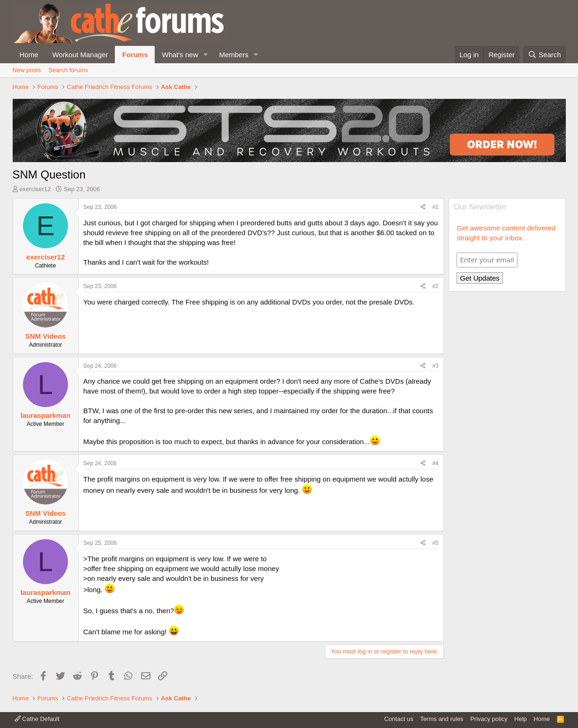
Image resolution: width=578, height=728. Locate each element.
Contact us (398, 719)
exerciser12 (35, 189)
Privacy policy (489, 719)
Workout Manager (80, 55)
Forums (135, 55)
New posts (27, 70)
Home (29, 55)
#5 (435, 543)
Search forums (68, 70)
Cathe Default (37, 719)
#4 (435, 463)
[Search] (544, 55)
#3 (435, 366)
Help (521, 719)
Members (234, 55)
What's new (180, 55)
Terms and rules (442, 719)
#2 (435, 286)
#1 (435, 207)
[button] (205, 55)
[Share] (423, 207)
